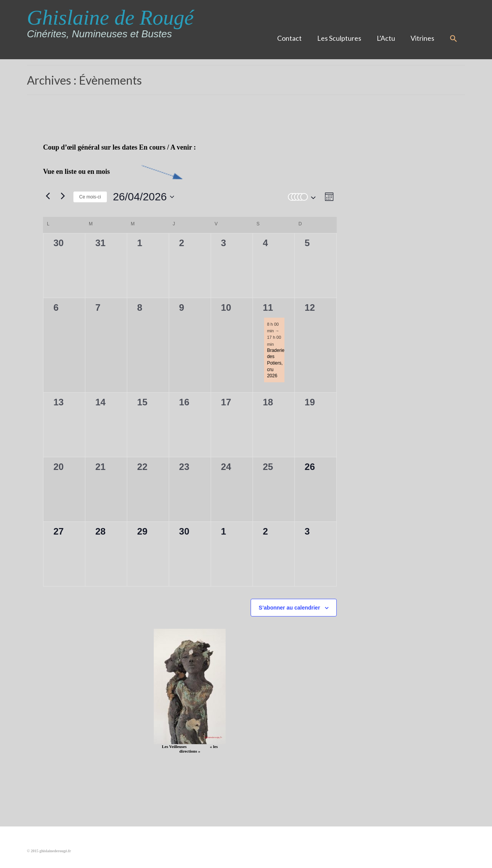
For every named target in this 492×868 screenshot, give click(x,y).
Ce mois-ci (90, 197)
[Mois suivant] (63, 196)
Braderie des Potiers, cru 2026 (276, 363)
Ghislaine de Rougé (110, 17)
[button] (454, 39)
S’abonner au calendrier (289, 608)
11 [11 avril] (268, 307)
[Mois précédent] (48, 196)
